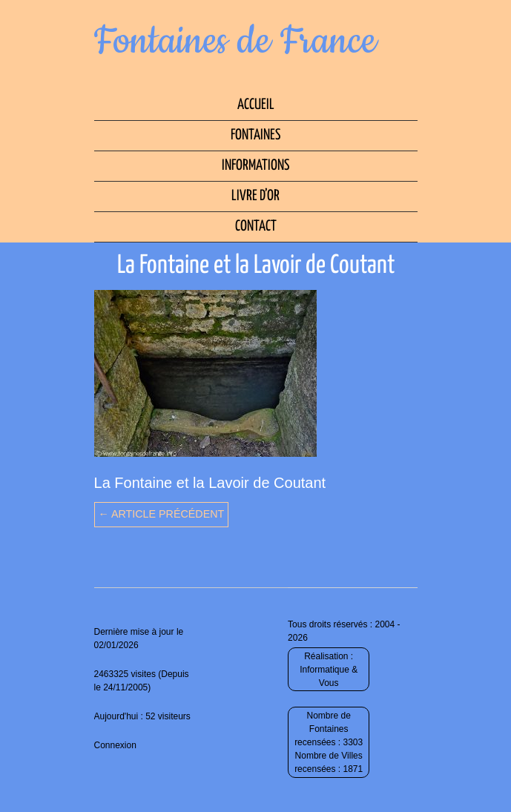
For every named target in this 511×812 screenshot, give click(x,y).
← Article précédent (162, 514)
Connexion (115, 745)
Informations (255, 166)
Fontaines (255, 135)
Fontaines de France (235, 42)
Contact (256, 227)
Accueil (256, 105)
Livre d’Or (255, 196)
